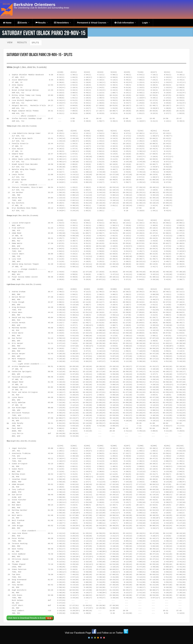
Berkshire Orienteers (34, 5)
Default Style (89, 638)
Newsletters (62, 23)
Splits (35, 43)
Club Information (125, 23)
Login (146, 23)
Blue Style (92, 638)
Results (42, 23)
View (10, 42)
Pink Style (101, 638)
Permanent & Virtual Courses (93, 23)
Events (23, 23)
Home (7, 23)
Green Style (95, 638)
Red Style (104, 638)
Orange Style (98, 638)
